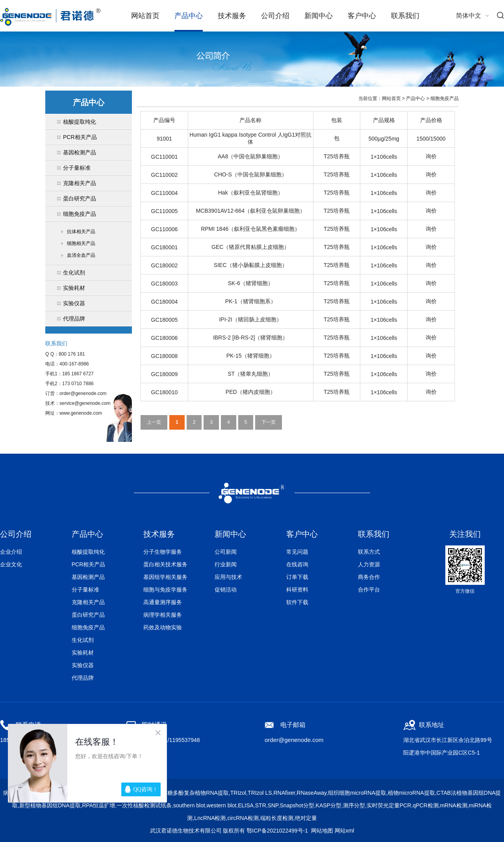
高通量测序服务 (163, 602)
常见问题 (297, 552)
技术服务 (232, 16)
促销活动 (226, 590)
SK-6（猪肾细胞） (251, 283)
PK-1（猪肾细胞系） (251, 301)
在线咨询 (297, 564)
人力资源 (369, 564)
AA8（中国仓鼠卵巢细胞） (250, 156)
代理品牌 (83, 678)
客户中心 (362, 16)
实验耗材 (83, 653)
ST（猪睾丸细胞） (250, 374)
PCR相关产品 (89, 564)
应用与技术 (228, 577)
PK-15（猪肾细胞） (251, 356)
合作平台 (369, 590)
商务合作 (369, 577)
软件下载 (297, 602)
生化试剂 (83, 640)
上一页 (154, 422)
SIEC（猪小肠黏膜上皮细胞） (251, 265)
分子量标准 (85, 590)
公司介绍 (275, 16)
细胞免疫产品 (445, 98)
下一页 (269, 422)
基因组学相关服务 (165, 577)
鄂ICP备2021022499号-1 (277, 831)
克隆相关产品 (88, 602)
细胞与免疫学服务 (165, 590)
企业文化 (11, 564)
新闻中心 (319, 16)
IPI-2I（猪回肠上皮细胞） (250, 319)
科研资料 (297, 590)
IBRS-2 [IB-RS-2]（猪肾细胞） (251, 338)
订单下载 (297, 577)
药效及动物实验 (163, 627)
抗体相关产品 (81, 232)
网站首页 (145, 16)
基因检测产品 (88, 577)
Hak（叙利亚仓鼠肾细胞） (251, 193)
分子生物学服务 (163, 552)
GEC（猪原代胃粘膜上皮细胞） (250, 247)
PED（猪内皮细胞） (251, 392)
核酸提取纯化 (88, 552)
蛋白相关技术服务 (165, 564)
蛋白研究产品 (88, 615)
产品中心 (189, 16)
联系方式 (369, 552)
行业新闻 (226, 564)
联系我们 (405, 16)
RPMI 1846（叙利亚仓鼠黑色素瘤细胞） (250, 229)
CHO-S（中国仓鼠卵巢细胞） (251, 174)
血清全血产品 (81, 255)
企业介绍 (11, 552)
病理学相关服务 (163, 615)
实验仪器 (83, 665)
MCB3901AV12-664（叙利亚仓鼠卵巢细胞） (250, 211)
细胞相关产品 (81, 243)
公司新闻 (226, 552)
